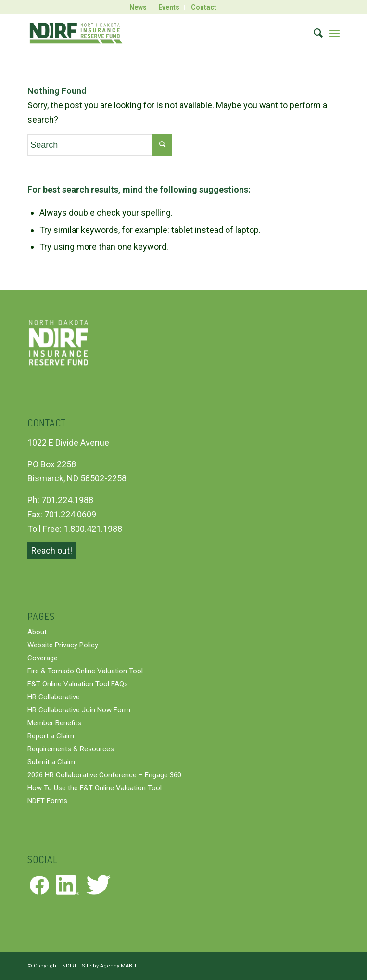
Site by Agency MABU (109, 966)
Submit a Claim (51, 762)
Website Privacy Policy (63, 645)
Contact (204, 7)
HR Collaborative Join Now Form (79, 710)
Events (169, 7)
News (138, 7)
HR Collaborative (54, 697)
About (37, 632)
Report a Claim (51, 736)
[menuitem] (138, 7)
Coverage (43, 658)
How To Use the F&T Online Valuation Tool (95, 788)
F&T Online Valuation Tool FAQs (78, 684)
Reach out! (52, 550)
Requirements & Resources (71, 749)
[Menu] (335, 33)
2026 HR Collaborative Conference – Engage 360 (104, 775)
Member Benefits (54, 723)
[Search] (313, 33)
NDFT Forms (47, 801)
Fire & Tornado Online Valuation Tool (85, 671)
